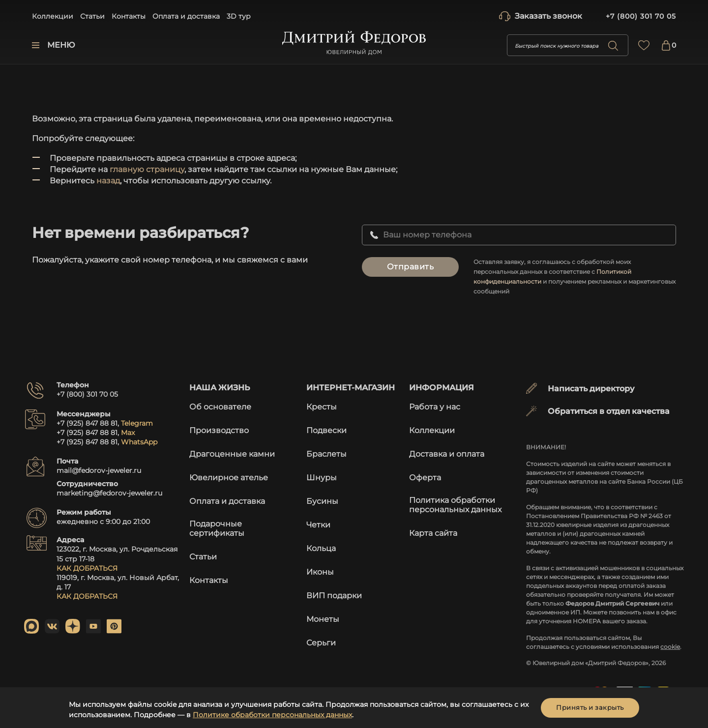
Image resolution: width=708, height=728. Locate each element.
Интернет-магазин (351, 388)
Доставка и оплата (447, 454)
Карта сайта (433, 533)
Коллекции (53, 16)
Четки (318, 525)
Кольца (321, 548)
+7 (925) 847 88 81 (87, 423)
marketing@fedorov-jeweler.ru (109, 493)
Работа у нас (435, 407)
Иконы (320, 572)
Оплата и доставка (186, 16)
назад (108, 181)
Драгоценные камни (232, 454)
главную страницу (147, 169)
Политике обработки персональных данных (272, 715)
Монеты (323, 619)
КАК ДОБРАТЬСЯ (87, 568)
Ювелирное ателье (229, 478)
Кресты (322, 407)
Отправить (411, 267)
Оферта (425, 478)
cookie (670, 647)
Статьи (92, 16)
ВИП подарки (334, 596)
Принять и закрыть (590, 707)
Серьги (321, 643)
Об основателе (220, 407)
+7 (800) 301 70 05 (641, 16)
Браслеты (326, 454)
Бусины (322, 501)
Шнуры (322, 478)
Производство (219, 430)
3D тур (239, 16)
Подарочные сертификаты (217, 528)
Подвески (326, 430)
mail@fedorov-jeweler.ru (99, 470)
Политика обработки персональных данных (455, 505)
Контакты (129, 16)
